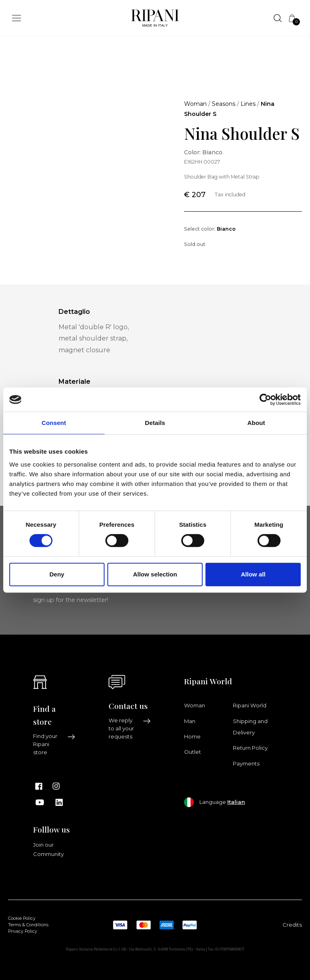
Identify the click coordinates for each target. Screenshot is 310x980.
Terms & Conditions (28, 925)
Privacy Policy (23, 931)
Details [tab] (155, 423)
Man (190, 721)
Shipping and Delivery (250, 727)
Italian (236, 802)
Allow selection (155, 574)
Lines (248, 104)
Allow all (253, 574)
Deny (57, 574)
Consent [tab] (54, 423)
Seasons (224, 104)
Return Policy (250, 748)
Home (192, 736)
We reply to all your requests (130, 728)
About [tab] (256, 423)
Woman (195, 104)
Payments (246, 763)
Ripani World (250, 705)
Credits (292, 925)
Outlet (193, 752)
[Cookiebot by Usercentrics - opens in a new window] (265, 400)
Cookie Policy (22, 918)
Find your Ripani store (54, 744)
